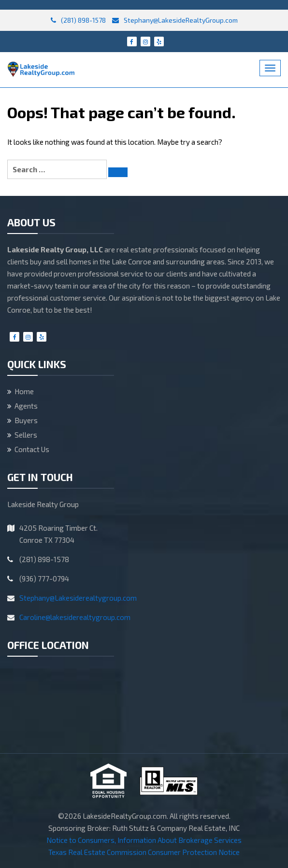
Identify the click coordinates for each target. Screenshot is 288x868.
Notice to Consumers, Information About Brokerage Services (144, 840)
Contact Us (32, 449)
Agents (26, 406)
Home (24, 391)
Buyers (26, 420)
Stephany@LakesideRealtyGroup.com (175, 20)
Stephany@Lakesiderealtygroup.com (78, 598)
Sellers (26, 435)
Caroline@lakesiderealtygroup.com (75, 617)
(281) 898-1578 (78, 20)
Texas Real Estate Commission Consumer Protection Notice (144, 852)
